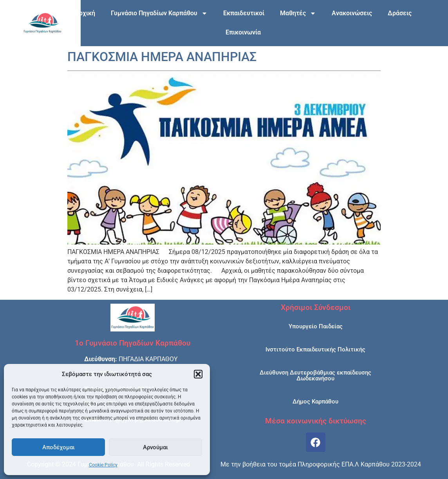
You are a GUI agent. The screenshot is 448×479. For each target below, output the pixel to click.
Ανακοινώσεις (352, 13)
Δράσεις (400, 13)
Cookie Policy (103, 465)
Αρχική (85, 13)
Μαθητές (298, 13)
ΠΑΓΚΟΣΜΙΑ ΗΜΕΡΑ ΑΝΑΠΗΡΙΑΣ (162, 57)
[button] (198, 374)
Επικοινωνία (243, 32)
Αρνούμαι (155, 447)
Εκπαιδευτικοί (244, 13)
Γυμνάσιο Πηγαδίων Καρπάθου (159, 13)
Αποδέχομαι (59, 447)
